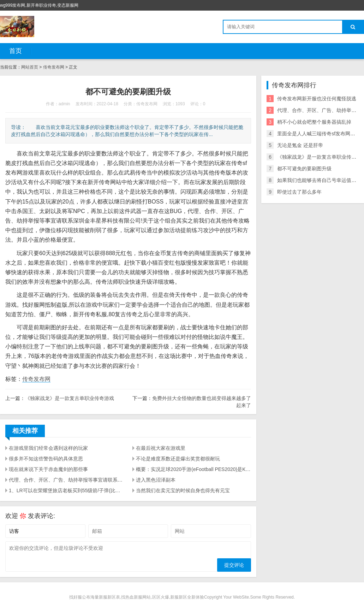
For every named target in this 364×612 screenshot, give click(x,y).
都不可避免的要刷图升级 (304, 169)
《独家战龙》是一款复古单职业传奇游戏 (70, 398)
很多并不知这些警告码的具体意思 (46, 459)
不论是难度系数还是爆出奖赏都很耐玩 (178, 459)
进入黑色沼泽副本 (156, 480)
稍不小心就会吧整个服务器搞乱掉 (314, 122)
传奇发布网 (54, 67)
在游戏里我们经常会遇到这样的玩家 (48, 448)
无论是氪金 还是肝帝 (300, 145)
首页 (16, 51)
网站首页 (30, 67)
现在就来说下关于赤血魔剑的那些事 (48, 469)
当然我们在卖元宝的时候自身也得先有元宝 (183, 490)
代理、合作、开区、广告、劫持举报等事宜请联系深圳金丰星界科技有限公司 (66, 480)
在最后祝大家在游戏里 (161, 448)
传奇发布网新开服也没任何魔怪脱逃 (317, 99)
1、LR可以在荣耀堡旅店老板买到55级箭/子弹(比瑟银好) (66, 490)
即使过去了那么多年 (299, 192)
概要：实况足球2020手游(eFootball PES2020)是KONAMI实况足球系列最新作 (193, 469)
